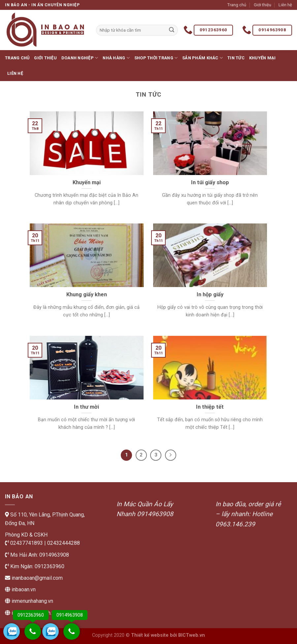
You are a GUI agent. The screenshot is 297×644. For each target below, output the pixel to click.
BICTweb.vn (192, 635)
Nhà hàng (116, 58)
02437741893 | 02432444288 (44, 543)
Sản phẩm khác (202, 58)
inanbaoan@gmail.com (36, 578)
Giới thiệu (263, 5)
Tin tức (236, 58)
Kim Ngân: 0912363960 (37, 566)
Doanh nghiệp (80, 58)
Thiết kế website (150, 635)
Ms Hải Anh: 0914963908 (39, 555)
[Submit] (172, 30)
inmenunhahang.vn (32, 601)
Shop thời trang (156, 58)
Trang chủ (237, 5)
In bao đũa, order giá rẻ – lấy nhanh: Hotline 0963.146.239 (248, 514)
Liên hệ (285, 5)
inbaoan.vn (24, 589)
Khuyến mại (263, 58)
